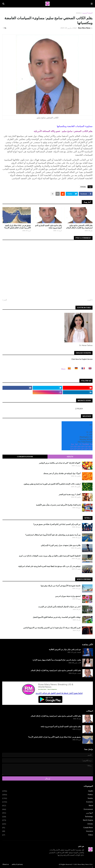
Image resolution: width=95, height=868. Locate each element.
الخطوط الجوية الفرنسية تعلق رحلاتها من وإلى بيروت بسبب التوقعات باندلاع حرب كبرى (50, 556)
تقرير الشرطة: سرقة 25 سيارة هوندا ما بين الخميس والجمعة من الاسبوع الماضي (52, 628)
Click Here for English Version (82, 359)
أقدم (5, 300)
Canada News (48, 828)
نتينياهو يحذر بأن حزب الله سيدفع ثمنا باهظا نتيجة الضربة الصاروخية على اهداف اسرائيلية (49, 566)
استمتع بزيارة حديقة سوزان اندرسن (68, 596)
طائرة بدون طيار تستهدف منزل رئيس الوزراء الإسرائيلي (61, 545)
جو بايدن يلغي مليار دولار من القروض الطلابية (65, 649)
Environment (48, 809)
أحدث (89, 300)
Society (48, 798)
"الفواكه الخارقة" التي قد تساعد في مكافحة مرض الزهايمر (60, 463)
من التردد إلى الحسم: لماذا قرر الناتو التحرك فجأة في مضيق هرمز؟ (57, 524)
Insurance (48, 831)
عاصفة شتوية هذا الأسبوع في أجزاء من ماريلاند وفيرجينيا (61, 586)
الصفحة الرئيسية (87, 13)
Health (70, 457)
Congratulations (25, 457)
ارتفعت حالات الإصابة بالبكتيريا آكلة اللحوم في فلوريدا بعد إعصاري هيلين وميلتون (52, 484)
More (63, 369)
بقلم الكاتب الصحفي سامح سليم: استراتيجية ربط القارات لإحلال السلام (79, 227)
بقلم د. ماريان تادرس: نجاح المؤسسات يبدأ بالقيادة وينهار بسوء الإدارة (57, 660)
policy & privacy (17, 864)
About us (6, 864)
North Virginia (48, 820)
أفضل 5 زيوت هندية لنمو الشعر (70, 494)
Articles (78, 13)
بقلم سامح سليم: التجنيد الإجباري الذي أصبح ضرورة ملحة (48, 227)
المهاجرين (48, 813)
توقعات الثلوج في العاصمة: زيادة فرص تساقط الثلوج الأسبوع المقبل (57, 617)
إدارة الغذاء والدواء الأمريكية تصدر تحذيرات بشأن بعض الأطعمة (58, 505)
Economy (48, 802)
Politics (48, 795)
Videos (48, 835)
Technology (48, 817)
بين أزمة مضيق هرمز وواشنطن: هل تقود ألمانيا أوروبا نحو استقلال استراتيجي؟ (53, 535)
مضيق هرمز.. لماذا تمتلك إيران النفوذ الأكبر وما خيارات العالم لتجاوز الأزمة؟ (18, 227)
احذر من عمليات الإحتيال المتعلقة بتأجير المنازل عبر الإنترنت (59, 607)
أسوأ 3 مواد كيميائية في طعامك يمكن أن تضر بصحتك (62, 473)
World (48, 806)
